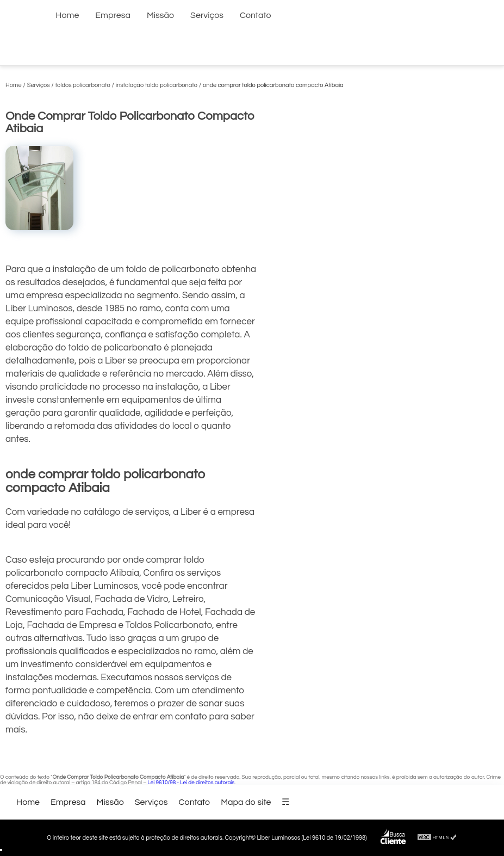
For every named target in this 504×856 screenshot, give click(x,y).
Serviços (207, 15)
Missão (160, 15)
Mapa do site (246, 802)
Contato (256, 15)
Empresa (113, 15)
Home (67, 15)
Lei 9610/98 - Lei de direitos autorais (191, 783)
